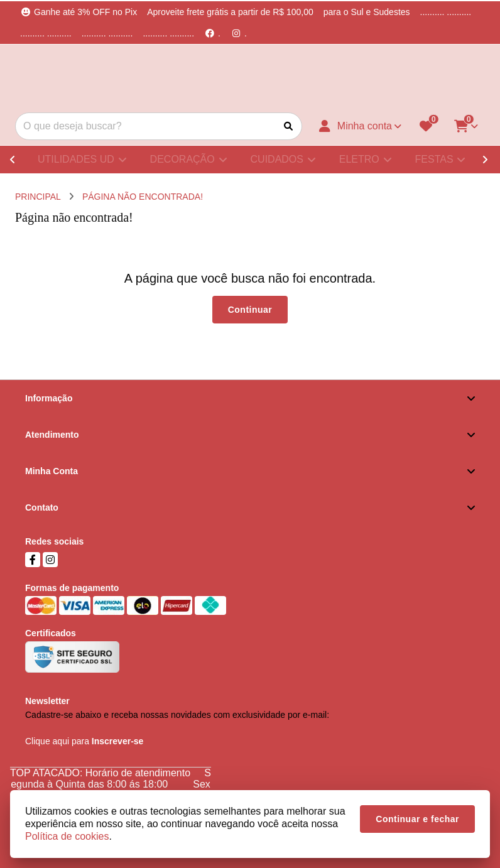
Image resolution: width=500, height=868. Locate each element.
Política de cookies (67, 836)
